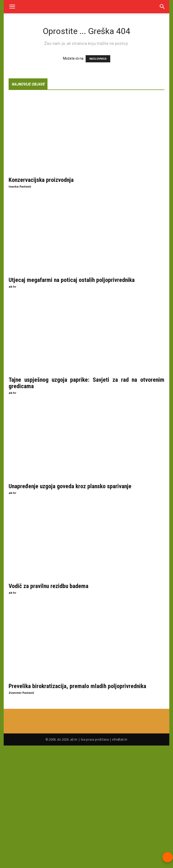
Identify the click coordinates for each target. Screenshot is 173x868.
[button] (12, 7)
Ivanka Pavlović (20, 186)
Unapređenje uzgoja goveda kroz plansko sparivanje (70, 486)
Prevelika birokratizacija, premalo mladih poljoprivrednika (77, 686)
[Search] (162, 7)
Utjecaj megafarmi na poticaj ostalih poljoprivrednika (72, 280)
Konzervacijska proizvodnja (41, 180)
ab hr (12, 286)
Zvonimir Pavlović (21, 692)
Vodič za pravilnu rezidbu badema (48, 586)
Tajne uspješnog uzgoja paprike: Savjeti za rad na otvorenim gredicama (86, 383)
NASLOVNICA (98, 59)
